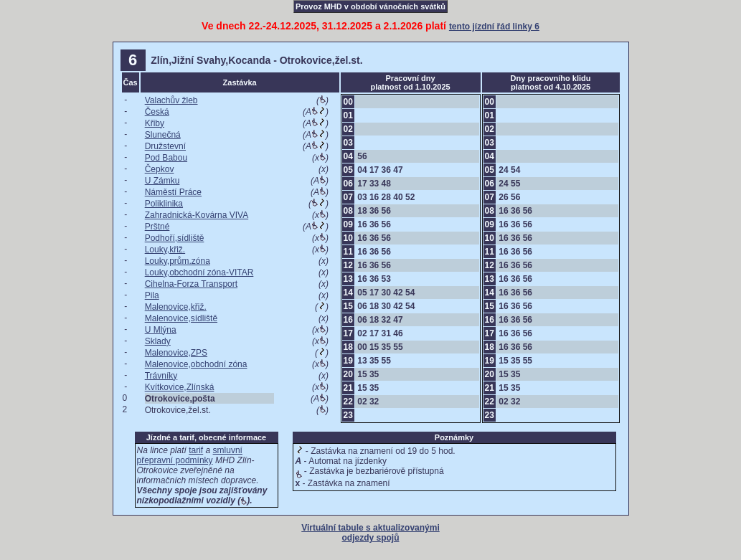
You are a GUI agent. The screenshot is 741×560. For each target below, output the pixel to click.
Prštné (157, 227)
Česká (157, 112)
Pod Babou (166, 158)
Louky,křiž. (165, 250)
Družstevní (165, 146)
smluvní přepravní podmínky (190, 455)
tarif (196, 450)
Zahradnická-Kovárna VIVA (197, 215)
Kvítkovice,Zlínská (180, 387)
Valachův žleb (171, 100)
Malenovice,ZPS (176, 353)
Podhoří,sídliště (175, 238)
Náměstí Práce (173, 192)
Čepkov (160, 169)
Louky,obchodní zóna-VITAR (199, 272)
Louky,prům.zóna (178, 261)
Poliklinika (164, 204)
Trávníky (161, 376)
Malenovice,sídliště (181, 318)
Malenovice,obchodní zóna (196, 364)
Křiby (155, 123)
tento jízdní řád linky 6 (494, 27)
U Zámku (162, 181)
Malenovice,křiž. (176, 307)
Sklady (158, 341)
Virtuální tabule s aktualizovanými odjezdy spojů (370, 533)
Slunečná (163, 135)
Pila (152, 295)
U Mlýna (161, 330)
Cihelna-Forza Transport (191, 284)
